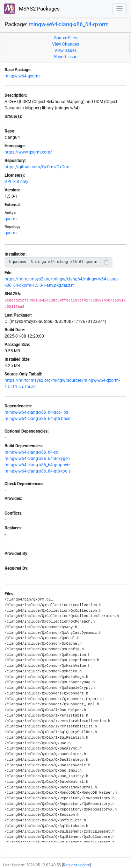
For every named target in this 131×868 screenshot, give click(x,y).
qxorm (11, 219)
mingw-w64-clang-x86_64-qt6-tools (38, 471)
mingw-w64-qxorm (22, 76)
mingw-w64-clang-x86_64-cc (31, 452)
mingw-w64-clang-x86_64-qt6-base (37, 419)
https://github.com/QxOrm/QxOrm (37, 167)
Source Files (65, 38)
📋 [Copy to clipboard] (106, 262)
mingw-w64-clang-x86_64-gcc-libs (36, 412)
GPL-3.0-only (16, 182)
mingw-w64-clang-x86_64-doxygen (37, 459)
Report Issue (66, 57)
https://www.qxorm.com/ (28, 152)
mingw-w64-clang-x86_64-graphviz (37, 465)
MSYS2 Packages (32, 9)
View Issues (65, 50)
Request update (77, 865)
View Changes (65, 44)
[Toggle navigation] (120, 9)
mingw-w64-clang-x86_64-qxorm (69, 24)
